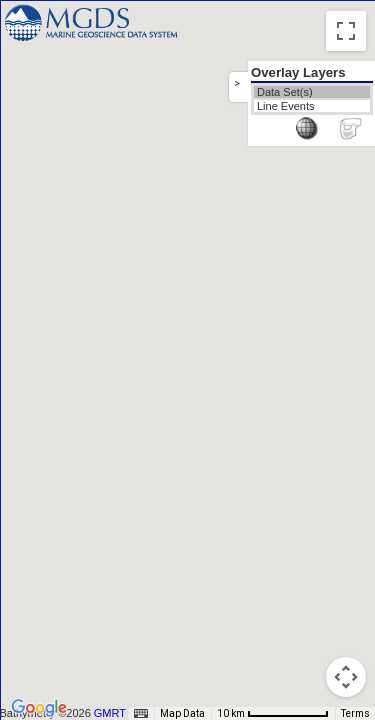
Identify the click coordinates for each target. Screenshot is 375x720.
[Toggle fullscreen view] (346, 31)
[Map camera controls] (346, 677)
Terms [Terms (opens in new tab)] (355, 713)
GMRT (113, 713)
